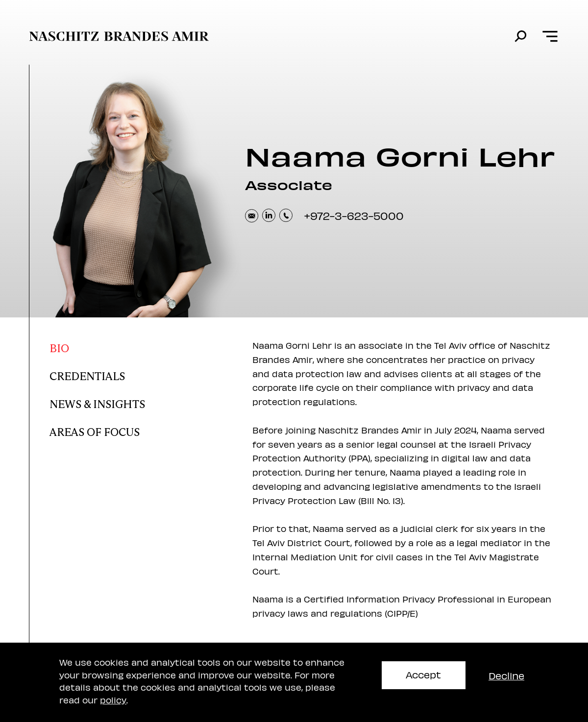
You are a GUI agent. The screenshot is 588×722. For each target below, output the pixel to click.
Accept (423, 674)
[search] (521, 36)
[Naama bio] (129, 346)
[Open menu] (550, 36)
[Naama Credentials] (129, 374)
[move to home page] (119, 36)
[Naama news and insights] (129, 402)
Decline (506, 675)
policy (113, 700)
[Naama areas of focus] (129, 430)
